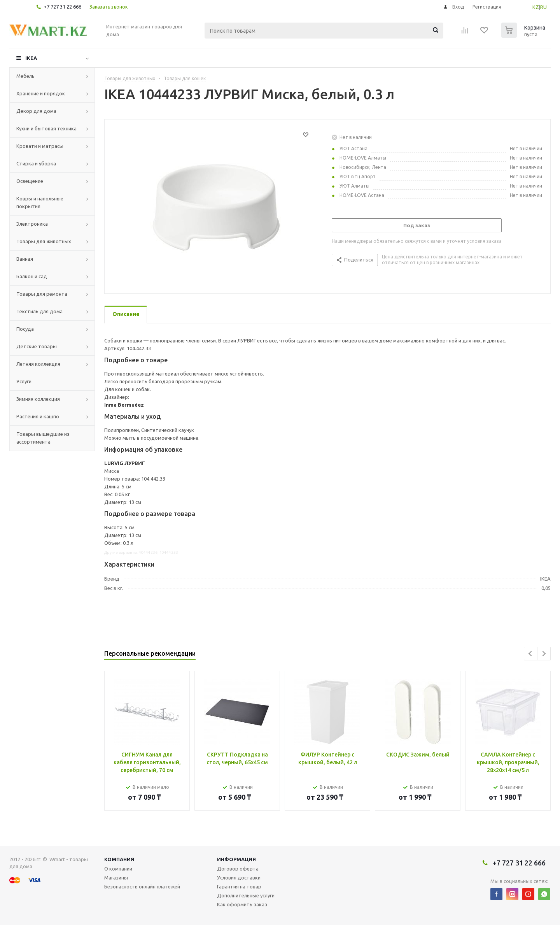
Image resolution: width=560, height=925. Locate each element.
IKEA (31, 58)
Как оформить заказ (242, 904)
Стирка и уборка (36, 163)
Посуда (25, 329)
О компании (118, 869)
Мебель (25, 76)
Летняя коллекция (38, 364)
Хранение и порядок (41, 93)
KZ (536, 7)
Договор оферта (238, 869)
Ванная (25, 259)
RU (543, 7)
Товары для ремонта (42, 294)
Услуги (24, 381)
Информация (236, 859)
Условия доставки (239, 878)
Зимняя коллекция (38, 399)
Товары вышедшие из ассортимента (43, 438)
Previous (531, 654)
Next (544, 654)
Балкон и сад (32, 276)
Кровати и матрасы (40, 146)
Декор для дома (36, 111)
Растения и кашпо (38, 416)
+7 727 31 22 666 (62, 7)
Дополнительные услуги (246, 895)
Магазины (116, 878)
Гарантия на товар (239, 886)
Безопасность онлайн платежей (142, 886)
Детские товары (37, 346)
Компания (119, 859)
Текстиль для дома (39, 311)
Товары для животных (44, 241)
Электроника (32, 224)
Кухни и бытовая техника (46, 128)
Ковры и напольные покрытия (40, 202)
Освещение (30, 181)
